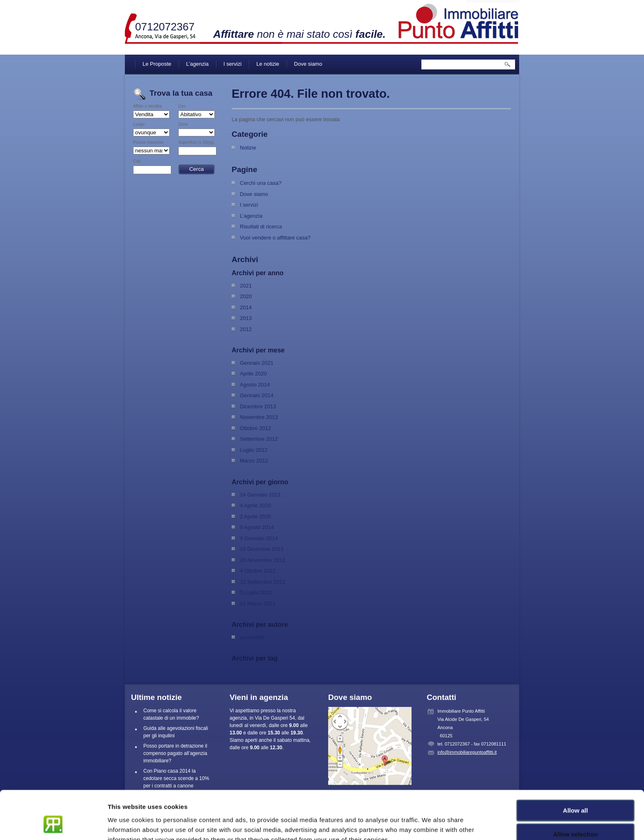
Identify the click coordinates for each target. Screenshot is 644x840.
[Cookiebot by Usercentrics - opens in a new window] (53, 824)
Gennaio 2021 (257, 363)
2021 (246, 286)
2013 (246, 318)
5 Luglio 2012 (256, 593)
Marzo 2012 (254, 461)
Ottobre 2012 (255, 428)
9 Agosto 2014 (257, 527)
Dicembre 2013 (258, 406)
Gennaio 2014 (257, 395)
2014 (246, 307)
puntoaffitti (252, 637)
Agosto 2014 (255, 385)
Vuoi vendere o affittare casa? (275, 238)
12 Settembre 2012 (263, 582)
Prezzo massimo (148, 143)
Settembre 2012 (259, 439)
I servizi (232, 64)
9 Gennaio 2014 (259, 538)
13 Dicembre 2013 (262, 549)
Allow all (576, 768)
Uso (182, 106)
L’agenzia (197, 64)
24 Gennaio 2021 (260, 495)
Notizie (248, 148)
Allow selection (575, 792)
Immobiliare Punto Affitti (459, 21)
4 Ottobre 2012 (258, 571)
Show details (431, 824)
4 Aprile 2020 (255, 505)
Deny (576, 816)
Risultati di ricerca (261, 227)
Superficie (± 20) (196, 143)
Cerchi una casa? (261, 183)
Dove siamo (308, 64)
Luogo (139, 124)
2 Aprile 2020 (255, 517)
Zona (183, 124)
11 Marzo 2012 (258, 604)
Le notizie (268, 64)
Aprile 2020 (253, 374)
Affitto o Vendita (147, 106)
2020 (246, 296)
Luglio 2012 (254, 450)
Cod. (137, 161)
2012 (246, 329)
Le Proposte (157, 64)
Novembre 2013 (259, 417)
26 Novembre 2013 (263, 560)
